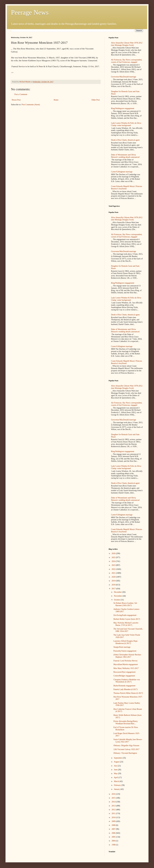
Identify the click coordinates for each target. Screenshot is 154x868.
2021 (114, 573)
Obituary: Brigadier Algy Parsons (126, 746)
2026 (114, 553)
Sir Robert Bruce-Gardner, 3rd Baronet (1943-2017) (125, 604)
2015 (114, 798)
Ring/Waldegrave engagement (123, 108)
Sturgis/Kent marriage (122, 647)
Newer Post (16, 100)
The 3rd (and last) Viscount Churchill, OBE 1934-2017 (128, 630)
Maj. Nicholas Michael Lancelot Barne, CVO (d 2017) (126, 624)
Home (56, 100)
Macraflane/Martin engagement (126, 664)
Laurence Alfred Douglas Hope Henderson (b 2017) (125, 642)
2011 (114, 813)
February (118, 785)
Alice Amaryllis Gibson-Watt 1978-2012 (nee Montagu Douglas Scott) (127, 44)
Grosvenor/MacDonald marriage (124, 77)
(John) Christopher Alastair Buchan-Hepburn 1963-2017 (127, 656)
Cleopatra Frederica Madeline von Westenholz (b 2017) (127, 681)
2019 (114, 581)
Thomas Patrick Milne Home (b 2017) (128, 693)
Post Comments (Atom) (31, 105)
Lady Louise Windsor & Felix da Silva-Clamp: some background (126, 124)
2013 (114, 806)
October (117, 600)
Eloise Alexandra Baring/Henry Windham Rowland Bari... (126, 722)
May (116, 773)
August (117, 762)
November (118, 596)
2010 (114, 817)
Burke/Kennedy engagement (124, 686)
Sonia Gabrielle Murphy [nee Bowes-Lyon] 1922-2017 (128, 741)
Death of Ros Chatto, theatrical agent (125, 140)
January (117, 789)
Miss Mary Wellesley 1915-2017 (126, 668)
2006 (114, 833)
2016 (114, 794)
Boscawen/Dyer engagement (125, 672)
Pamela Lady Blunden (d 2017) (126, 689)
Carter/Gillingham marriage (122, 172)
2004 (114, 841)
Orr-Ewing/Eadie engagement (125, 615)
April (116, 777)
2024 (114, 561)
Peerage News (30, 12)
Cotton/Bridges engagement (124, 676)
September (118, 758)
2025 (114, 557)
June (116, 770)
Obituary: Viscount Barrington (125, 753)
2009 (114, 821)
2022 (114, 569)
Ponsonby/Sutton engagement (125, 651)
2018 (114, 585)
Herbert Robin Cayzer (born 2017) (127, 619)
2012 (114, 810)
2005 (114, 837)
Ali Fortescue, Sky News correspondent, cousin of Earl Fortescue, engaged (127, 61)
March (117, 781)
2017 (114, 589)
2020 (114, 577)
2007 (114, 829)
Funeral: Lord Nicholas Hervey (125, 661)
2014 (114, 802)
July (116, 766)
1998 (114, 845)
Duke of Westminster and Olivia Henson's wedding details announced (125, 156)
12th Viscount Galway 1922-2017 (126, 749)
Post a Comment (21, 94)
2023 (114, 565)
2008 (114, 825)
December (118, 592)
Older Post (96, 100)
